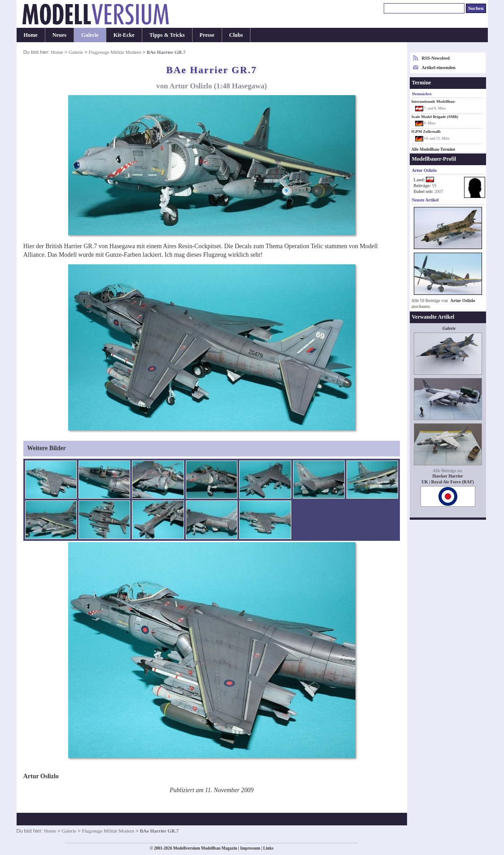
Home (31, 35)
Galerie (90, 35)
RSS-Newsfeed (436, 58)
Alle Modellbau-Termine (434, 149)
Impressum (250, 848)
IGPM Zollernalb (426, 132)
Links (269, 848)
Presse (207, 35)
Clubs (236, 35)
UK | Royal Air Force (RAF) (448, 482)
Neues (59, 35)
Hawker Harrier (447, 476)
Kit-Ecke (124, 35)
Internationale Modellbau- (434, 101)
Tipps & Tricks (167, 35)
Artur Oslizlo (462, 300)
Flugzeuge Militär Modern (115, 52)
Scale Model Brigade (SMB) (435, 117)
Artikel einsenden (439, 68)
